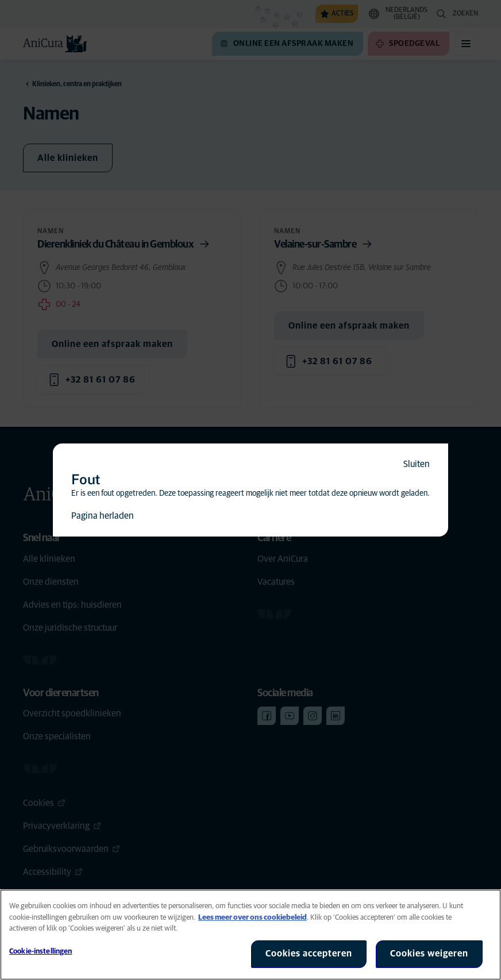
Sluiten (417, 464)
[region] (250, 935)
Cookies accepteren (309, 954)
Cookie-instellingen (41, 952)
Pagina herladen (103, 516)
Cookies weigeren (429, 954)
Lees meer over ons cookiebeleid (253, 918)
